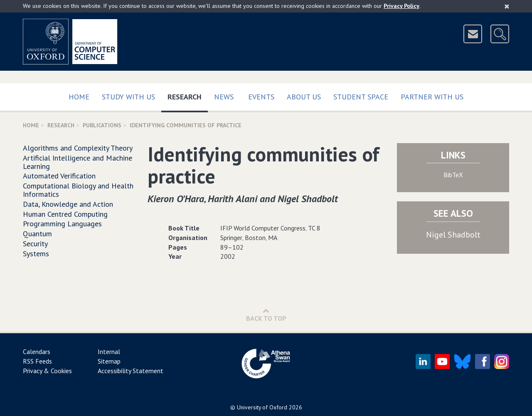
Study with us (128, 97)
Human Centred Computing (65, 214)
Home (79, 97)
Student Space (361, 97)
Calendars (37, 352)
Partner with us (432, 97)
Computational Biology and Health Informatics (78, 190)
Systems (36, 254)
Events (261, 97)
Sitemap (109, 361)
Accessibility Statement (131, 371)
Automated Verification (59, 176)
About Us (304, 97)
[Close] (507, 6)
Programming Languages (62, 224)
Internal (109, 352)
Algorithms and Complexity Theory (78, 148)
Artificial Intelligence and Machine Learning (78, 162)
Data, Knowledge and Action (68, 204)
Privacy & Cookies (47, 371)
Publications (102, 125)
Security (35, 244)
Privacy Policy (401, 6)
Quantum (37, 234)
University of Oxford (262, 407)
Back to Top (266, 315)
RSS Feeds (37, 361)
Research (188, 95)
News (224, 97)
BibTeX (453, 175)
